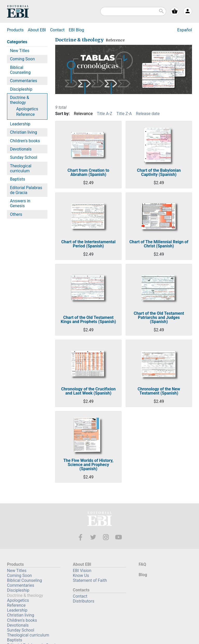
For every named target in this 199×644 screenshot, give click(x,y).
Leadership (20, 124)
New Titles (20, 51)
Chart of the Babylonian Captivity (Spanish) (159, 173)
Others (16, 214)
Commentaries (23, 81)
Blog (76, 30)
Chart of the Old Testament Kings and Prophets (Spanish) (88, 320)
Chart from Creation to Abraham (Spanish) (88, 173)
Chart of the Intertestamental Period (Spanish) (88, 244)
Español (185, 30)
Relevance (83, 114)
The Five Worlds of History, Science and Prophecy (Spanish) (88, 465)
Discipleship (21, 89)
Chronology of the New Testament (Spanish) (159, 391)
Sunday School (23, 157)
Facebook (80, 537)
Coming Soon (22, 59)
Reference (25, 114)
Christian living (23, 132)
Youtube (119, 537)
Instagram (106, 537)
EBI (18, 11)
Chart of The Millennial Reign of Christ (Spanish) (159, 244)
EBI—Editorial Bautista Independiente (100, 520)
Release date (148, 114)
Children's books (25, 141)
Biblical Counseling (20, 70)
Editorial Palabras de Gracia (26, 190)
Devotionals (21, 149)
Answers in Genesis (20, 203)
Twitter (93, 537)
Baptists (17, 179)
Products (15, 30)
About (37, 30)
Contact (57, 30)
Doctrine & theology (19, 100)
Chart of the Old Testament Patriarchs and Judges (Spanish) (159, 318)
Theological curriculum (21, 168)
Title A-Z (105, 114)
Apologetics (27, 109)
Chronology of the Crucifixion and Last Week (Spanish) (88, 391)
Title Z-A (124, 114)
